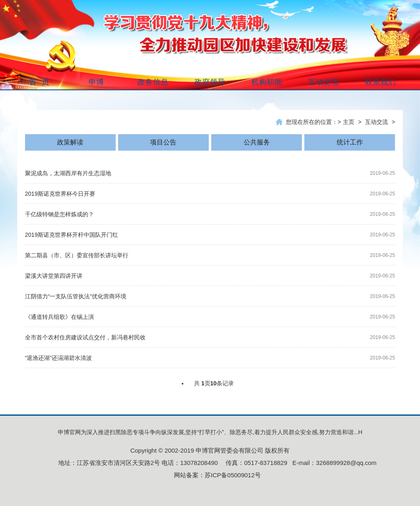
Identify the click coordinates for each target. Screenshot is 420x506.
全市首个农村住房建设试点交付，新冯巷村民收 (85, 337)
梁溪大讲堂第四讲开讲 (54, 276)
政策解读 (70, 142)
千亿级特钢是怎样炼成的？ (59, 214)
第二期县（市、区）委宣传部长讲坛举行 (77, 255)
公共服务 (257, 142)
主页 (349, 122)
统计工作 (350, 142)
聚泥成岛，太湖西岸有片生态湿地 (68, 173)
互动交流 (377, 122)
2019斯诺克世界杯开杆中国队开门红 (72, 235)
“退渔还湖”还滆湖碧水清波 (58, 358)
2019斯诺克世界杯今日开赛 (60, 194)
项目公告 (163, 142)
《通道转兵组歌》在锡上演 (59, 317)
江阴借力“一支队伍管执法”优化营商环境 (76, 296)
